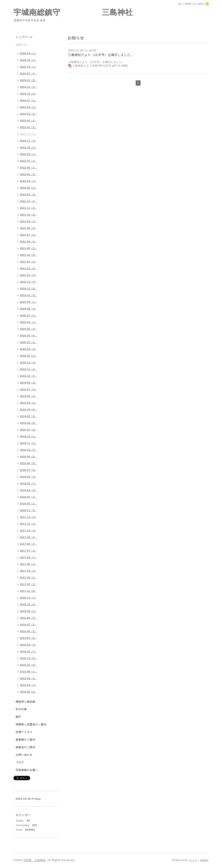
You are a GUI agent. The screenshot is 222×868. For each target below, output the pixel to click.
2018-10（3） (29, 450)
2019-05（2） (29, 403)
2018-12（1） (29, 436)
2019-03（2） (29, 416)
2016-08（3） (29, 618)
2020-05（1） (29, 329)
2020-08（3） (29, 309)
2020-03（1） (29, 342)
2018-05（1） (29, 483)
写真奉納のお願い (27, 770)
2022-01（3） (29, 194)
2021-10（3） (29, 215)
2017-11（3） (29, 524)
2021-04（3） (29, 255)
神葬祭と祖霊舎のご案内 (31, 724)
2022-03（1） (29, 181)
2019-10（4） (29, 376)
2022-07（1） (29, 161)
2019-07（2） (29, 389)
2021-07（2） (29, 235)
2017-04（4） (29, 571)
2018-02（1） (29, 504)
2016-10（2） (29, 604)
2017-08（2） (29, 544)
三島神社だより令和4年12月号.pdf (94, 66)
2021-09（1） (29, 221)
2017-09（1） (29, 537)
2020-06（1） (29, 322)
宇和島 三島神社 (34, 860)
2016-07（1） (29, 625)
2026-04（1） (29, 53)
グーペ (193, 860)
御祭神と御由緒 (25, 702)
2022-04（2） (29, 174)
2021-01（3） (29, 275)
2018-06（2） (29, 477)
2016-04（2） (29, 638)
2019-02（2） (29, 423)
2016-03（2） (29, 645)
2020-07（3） (29, 315)
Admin (204, 860)
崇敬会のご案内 (25, 747)
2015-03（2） (29, 692)
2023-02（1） (29, 121)
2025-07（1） (29, 73)
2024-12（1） (29, 87)
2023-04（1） (29, 107)
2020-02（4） (29, 349)
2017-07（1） (29, 551)
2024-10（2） (29, 94)
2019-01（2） (29, 430)
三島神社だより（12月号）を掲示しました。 (101, 55)
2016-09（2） (29, 611)
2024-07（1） (29, 100)
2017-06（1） (29, 557)
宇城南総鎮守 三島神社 (73, 12)
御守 (18, 717)
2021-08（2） (29, 228)
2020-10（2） (29, 295)
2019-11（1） (29, 369)
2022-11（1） (29, 141)
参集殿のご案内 (25, 740)
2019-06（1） (29, 396)
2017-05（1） (29, 564)
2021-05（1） (29, 248)
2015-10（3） (29, 665)
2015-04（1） (29, 685)
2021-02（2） (29, 268)
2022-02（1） (29, 188)
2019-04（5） (29, 410)
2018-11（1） (29, 443)
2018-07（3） (29, 470)
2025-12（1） (29, 60)
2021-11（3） (29, 208)
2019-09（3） (29, 383)
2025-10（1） (29, 67)
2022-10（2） (29, 147)
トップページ (24, 37)
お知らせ (21, 45)
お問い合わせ (24, 755)
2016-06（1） (29, 631)
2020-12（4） (29, 282)
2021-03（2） (29, 262)
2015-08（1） (29, 678)
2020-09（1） (29, 302)
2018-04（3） (29, 490)
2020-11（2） (29, 289)
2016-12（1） (29, 598)
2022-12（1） (29, 134)
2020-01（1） (29, 356)
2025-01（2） (29, 80)
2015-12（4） (29, 658)
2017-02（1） (29, 584)
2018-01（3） (29, 510)
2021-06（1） (29, 241)
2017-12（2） (29, 517)
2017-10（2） (29, 530)
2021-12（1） (29, 201)
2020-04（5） (29, 336)
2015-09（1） (29, 672)
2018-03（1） (29, 497)
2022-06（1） (29, 168)
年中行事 (21, 709)
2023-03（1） (29, 114)
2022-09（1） (29, 154)
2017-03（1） (29, 578)
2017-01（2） (29, 591)
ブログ (20, 762)
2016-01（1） (29, 651)
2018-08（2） (29, 463)
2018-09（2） (29, 457)
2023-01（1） (29, 127)
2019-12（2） (29, 362)
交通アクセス (24, 732)
